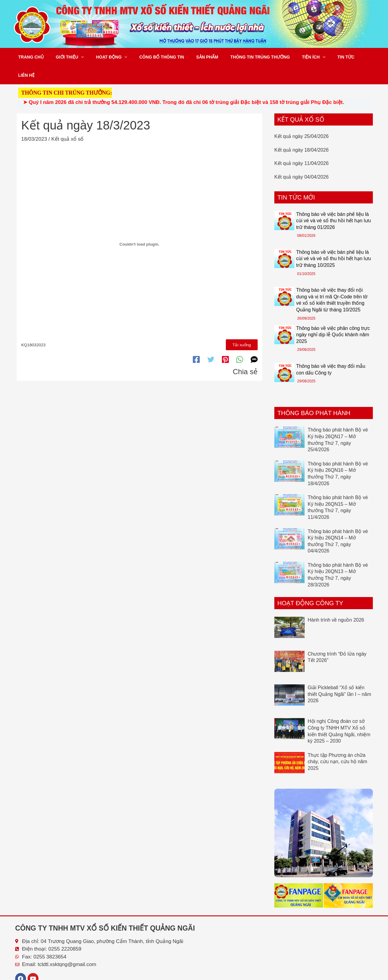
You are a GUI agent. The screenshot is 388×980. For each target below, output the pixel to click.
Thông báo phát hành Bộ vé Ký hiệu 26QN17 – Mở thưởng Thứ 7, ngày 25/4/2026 (338, 421)
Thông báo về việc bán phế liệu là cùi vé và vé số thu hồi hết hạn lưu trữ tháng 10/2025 (333, 240)
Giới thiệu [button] (64, 57)
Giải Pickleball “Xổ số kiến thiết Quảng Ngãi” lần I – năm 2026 (339, 676)
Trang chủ (29, 57)
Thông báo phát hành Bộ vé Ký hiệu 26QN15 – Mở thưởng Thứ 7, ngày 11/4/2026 (338, 489)
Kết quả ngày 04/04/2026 (301, 159)
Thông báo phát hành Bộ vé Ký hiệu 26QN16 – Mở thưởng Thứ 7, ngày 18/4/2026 (338, 455)
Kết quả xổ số (67, 121)
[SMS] (254, 341)
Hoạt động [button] (103, 57)
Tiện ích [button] (290, 57)
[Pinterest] (225, 341)
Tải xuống (242, 326)
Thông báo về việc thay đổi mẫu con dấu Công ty (331, 351)
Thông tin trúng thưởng (240, 57)
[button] (75, 57)
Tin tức (319, 57)
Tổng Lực (365, 974)
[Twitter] (211, 341)
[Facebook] (196, 341)
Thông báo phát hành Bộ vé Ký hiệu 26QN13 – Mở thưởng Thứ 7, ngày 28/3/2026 (338, 557)
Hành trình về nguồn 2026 (336, 602)
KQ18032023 (33, 326)
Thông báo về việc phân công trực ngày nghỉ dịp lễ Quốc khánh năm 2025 (333, 317)
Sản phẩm (191, 57)
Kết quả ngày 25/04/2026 (301, 118)
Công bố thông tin (149, 57)
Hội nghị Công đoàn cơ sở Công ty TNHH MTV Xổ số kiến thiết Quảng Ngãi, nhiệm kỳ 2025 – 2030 (339, 713)
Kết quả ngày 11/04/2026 (301, 145)
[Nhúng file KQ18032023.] (139, 226)
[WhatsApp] (240, 341)
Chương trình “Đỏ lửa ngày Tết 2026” (337, 639)
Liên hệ (344, 57)
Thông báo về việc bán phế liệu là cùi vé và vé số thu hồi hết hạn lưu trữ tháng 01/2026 (333, 203)
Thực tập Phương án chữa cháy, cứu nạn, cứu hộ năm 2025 (337, 743)
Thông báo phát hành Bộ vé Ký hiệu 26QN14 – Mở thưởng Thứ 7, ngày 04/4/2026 (338, 523)
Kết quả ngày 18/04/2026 (301, 132)
